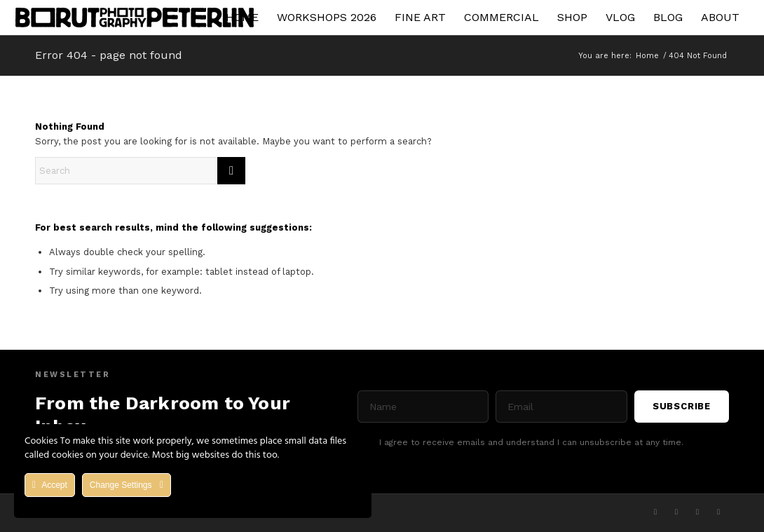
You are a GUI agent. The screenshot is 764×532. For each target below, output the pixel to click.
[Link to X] (655, 512)
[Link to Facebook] (676, 512)
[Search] (140, 171)
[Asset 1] (135, 18)
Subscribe (682, 406)
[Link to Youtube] (697, 512)
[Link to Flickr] (718, 512)
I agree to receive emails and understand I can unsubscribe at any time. (531, 442)
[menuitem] (242, 18)
